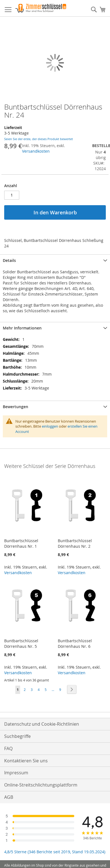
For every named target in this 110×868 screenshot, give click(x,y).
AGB (9, 797)
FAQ (8, 748)
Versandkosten (36, 151)
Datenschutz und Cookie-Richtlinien (42, 724)
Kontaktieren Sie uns (26, 761)
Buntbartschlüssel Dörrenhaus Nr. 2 (75, 543)
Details (9, 260)
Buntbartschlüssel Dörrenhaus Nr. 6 (75, 643)
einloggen (50, 426)
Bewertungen (15, 407)
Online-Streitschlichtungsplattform (41, 785)
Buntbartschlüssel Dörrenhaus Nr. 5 (21, 643)
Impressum (16, 773)
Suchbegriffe (17, 736)
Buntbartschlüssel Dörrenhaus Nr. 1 (21, 543)
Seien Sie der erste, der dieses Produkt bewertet (39, 139)
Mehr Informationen (22, 328)
